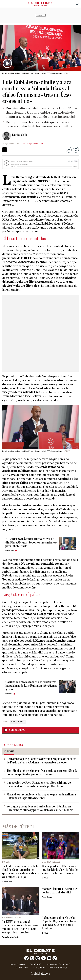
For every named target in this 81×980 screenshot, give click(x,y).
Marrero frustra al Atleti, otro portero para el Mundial (60, 891)
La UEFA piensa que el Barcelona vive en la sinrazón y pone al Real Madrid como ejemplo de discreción (20, 927)
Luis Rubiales (18, 722)
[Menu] (3, 4)
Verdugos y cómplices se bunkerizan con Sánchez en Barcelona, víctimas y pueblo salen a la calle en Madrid (40, 808)
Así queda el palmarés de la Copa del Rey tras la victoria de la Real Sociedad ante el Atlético (59, 923)
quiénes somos (17, 964)
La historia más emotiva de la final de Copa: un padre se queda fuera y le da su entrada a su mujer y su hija (20, 872)
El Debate (9, 694)
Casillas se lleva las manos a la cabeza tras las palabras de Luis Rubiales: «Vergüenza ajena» (31, 686)
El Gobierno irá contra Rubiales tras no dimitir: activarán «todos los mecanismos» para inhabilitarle (31, 543)
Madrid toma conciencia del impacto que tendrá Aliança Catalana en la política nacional (41, 796)
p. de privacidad (21, 968)
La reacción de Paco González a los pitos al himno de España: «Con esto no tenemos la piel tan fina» (39, 784)
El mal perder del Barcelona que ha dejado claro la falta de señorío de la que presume (60, 870)
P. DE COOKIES (39, 968)
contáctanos (35, 964)
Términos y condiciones (58, 964)
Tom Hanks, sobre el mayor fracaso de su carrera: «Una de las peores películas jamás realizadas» (42, 773)
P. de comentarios (58, 968)
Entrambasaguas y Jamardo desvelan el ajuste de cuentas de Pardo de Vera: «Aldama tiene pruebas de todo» (41, 761)
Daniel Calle (20, 135)
